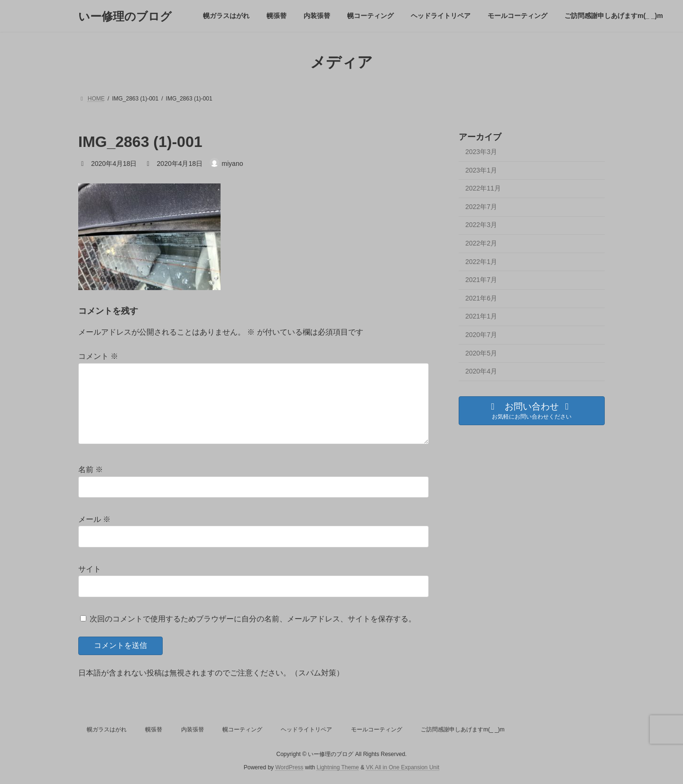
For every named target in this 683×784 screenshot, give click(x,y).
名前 (91, 469)
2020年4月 (481, 371)
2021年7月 (481, 280)
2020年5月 (481, 353)
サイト (90, 569)
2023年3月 (481, 152)
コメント (98, 356)
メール (94, 519)
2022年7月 (481, 207)
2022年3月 (481, 225)
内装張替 (193, 729)
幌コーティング (242, 729)
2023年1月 (481, 170)
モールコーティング (377, 729)
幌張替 (154, 729)
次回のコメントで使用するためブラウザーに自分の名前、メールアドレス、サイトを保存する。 (253, 618)
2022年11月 (483, 188)
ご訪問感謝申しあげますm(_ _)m (463, 729)
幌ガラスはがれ (107, 729)
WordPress (289, 767)
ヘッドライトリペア (306, 729)
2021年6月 (481, 298)
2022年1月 (481, 262)
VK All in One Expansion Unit (402, 767)
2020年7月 (481, 335)
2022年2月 (481, 243)
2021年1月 (481, 317)
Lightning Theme (338, 767)
